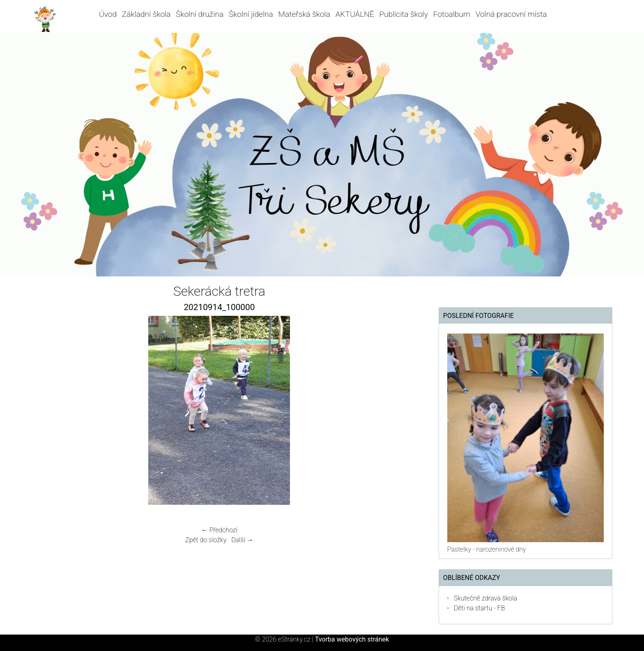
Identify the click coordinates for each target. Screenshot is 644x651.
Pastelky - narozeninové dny (487, 549)
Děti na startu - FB (480, 608)
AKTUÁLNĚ (355, 14)
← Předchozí (219, 530)
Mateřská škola (304, 14)
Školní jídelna (251, 14)
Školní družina (200, 14)
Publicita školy (403, 14)
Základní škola (146, 14)
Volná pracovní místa (511, 14)
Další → (242, 540)
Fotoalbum (452, 14)
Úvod (108, 14)
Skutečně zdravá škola (485, 598)
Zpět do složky (206, 540)
